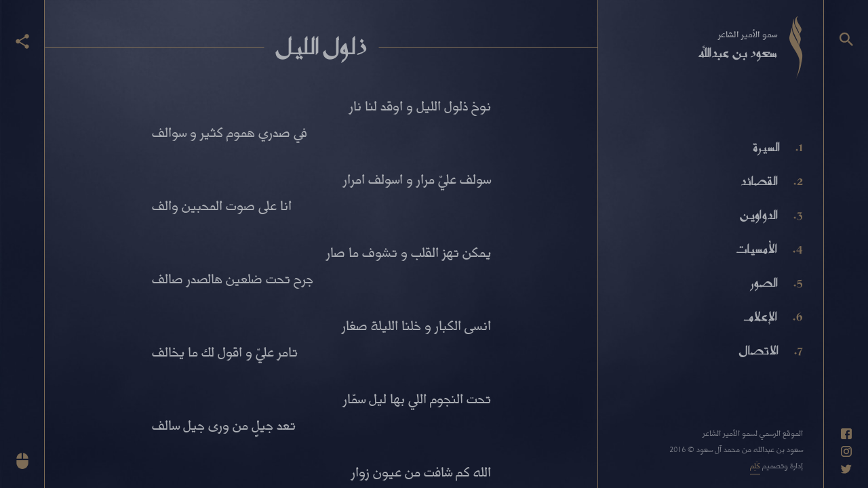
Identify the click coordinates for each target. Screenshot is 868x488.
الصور (764, 283)
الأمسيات (756, 249)
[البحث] (846, 39)
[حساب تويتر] (846, 469)
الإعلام (760, 317)
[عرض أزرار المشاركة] (22, 41)
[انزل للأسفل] (22, 461)
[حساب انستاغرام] (846, 451)
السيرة (766, 147)
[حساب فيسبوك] (846, 434)
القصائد (759, 181)
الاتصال (758, 350)
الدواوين (758, 215)
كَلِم (755, 465)
